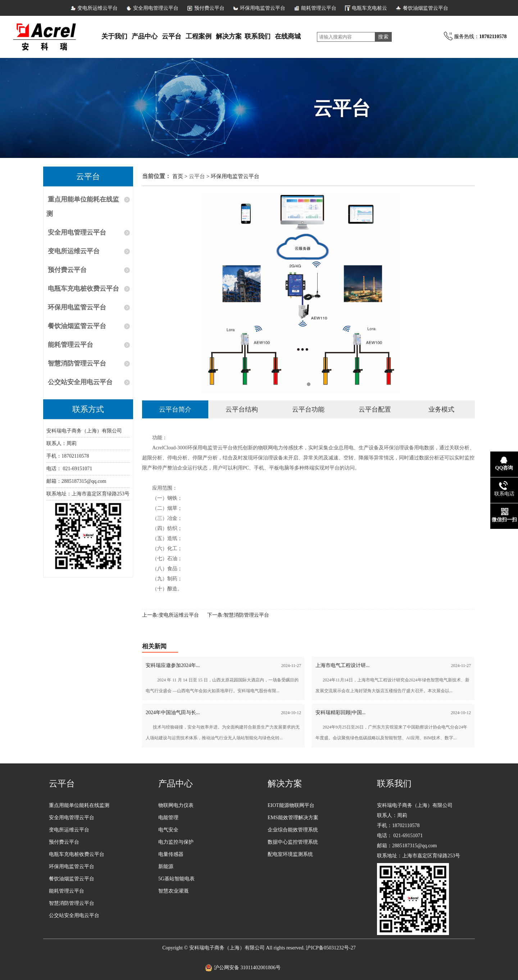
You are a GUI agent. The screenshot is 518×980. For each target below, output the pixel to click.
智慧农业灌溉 (173, 891)
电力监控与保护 (176, 842)
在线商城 (288, 36)
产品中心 (145, 36)
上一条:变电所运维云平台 (171, 615)
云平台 (172, 36)
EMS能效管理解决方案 (293, 818)
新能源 (166, 866)
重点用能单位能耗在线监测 (83, 207)
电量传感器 (171, 854)
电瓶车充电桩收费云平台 (83, 289)
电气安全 (168, 830)
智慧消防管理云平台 (77, 363)
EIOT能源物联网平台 (291, 805)
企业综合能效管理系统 (293, 830)
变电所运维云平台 (97, 8)
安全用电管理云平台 (156, 8)
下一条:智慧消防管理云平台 (238, 615)
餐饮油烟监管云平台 (426, 8)
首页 (178, 176)
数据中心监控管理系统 (293, 842)
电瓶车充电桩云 (369, 8)
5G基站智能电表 (176, 879)
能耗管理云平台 (319, 8)
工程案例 (199, 36)
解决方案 (229, 36)
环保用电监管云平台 (263, 8)
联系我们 (258, 36)
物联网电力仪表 (176, 805)
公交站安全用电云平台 (80, 382)
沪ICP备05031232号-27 (331, 948)
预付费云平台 (209, 8)
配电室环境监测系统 (290, 854)
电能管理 (168, 818)
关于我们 (114, 36)
